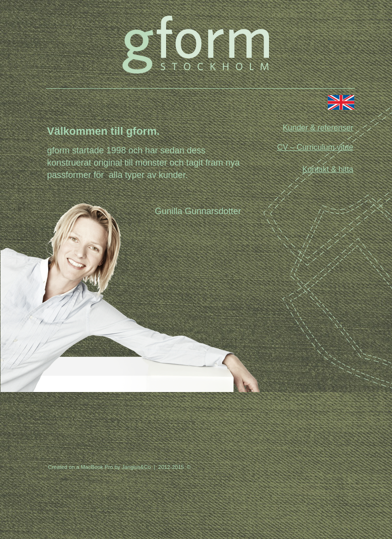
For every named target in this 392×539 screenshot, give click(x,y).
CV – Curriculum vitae (315, 147)
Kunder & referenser (318, 128)
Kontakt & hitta (328, 169)
